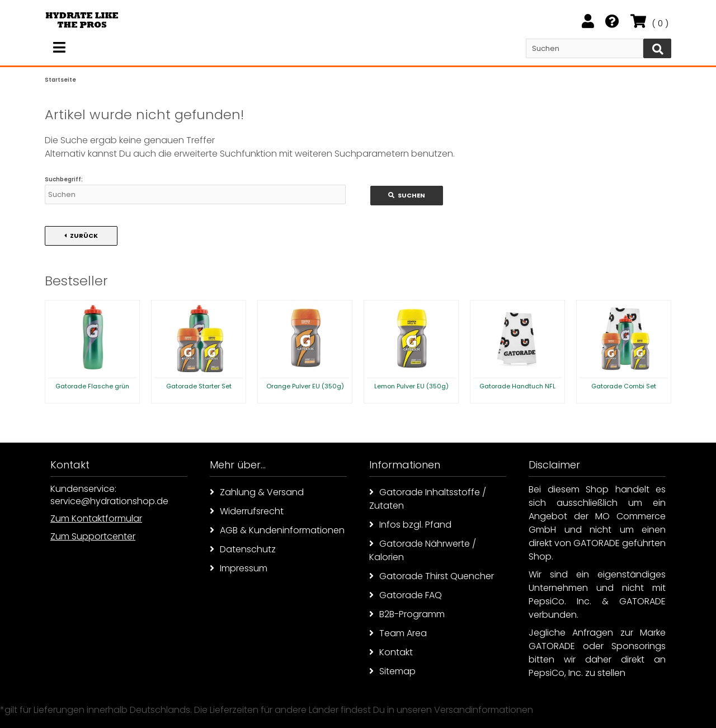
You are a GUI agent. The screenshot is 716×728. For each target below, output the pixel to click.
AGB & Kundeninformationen (277, 530)
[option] (92, 352)
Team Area (398, 633)
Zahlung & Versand (257, 492)
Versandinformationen (484, 710)
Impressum (239, 568)
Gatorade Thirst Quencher (432, 576)
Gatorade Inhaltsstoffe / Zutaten (428, 499)
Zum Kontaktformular (96, 518)
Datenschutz (243, 549)
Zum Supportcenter (93, 536)
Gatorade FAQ (406, 595)
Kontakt (391, 652)
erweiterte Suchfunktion (225, 154)
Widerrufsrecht (247, 511)
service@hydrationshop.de (109, 501)
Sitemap (392, 671)
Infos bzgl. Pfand (410, 525)
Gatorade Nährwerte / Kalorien (423, 550)
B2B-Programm (407, 614)
